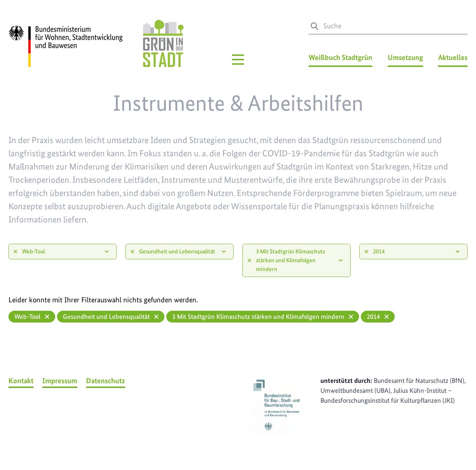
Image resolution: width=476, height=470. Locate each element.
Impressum (60, 381)
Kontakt (21, 381)
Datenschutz (106, 381)
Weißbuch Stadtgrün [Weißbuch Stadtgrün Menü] (340, 57)
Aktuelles (453, 57)
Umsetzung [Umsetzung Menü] (405, 57)
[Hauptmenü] (238, 60)
